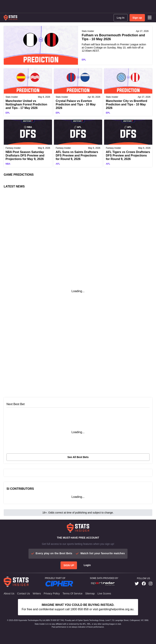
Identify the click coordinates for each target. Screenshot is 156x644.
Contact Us (24, 593)
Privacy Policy (52, 593)
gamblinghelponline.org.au (116, 609)
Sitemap (90, 593)
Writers (37, 593)
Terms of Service (72, 593)
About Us (9, 593)
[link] (137, 584)
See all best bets (78, 457)
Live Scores (104, 593)
